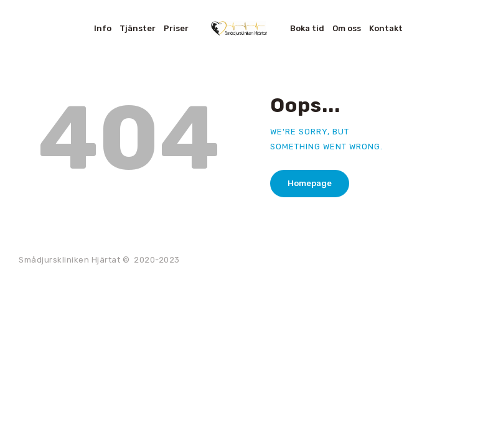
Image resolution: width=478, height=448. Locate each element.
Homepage (310, 183)
